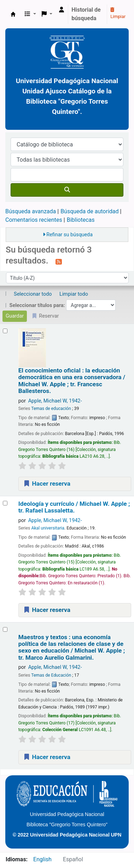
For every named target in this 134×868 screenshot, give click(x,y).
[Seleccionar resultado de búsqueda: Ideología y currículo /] (5, 503)
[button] (30, 14)
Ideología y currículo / (74, 507)
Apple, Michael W (55, 401)
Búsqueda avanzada (31, 211)
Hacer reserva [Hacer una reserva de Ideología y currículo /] (47, 610)
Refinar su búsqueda (69, 235)
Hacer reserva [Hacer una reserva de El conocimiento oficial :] (47, 484)
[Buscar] (67, 190)
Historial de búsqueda (86, 14)
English (42, 859)
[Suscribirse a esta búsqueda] (59, 261)
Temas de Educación (51, 675)
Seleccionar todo (33, 294)
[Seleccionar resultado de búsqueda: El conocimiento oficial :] (5, 331)
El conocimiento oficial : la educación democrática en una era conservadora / (72, 381)
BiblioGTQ (13, 14)
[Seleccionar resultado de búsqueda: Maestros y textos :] (5, 629)
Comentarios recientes (34, 220)
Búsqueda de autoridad (89, 211)
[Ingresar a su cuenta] (62, 10)
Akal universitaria (48, 528)
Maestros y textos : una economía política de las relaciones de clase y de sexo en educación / (72, 647)
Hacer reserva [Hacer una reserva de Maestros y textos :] (47, 757)
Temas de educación (51, 409)
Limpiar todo (74, 294)
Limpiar (118, 13)
